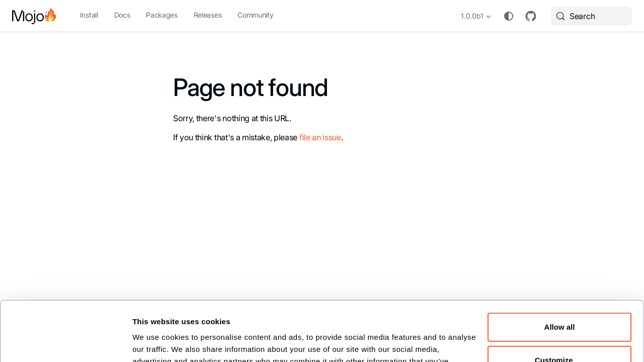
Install (89, 15)
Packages (162, 15)
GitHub (531, 16)
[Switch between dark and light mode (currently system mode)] (509, 16)
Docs (122, 15)
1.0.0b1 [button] (472, 16)
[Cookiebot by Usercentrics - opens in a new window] (66, 341)
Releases (208, 15)
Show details (156, 342)
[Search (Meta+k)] (591, 16)
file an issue (320, 137)
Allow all (560, 267)
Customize (560, 300)
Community (255, 15)
